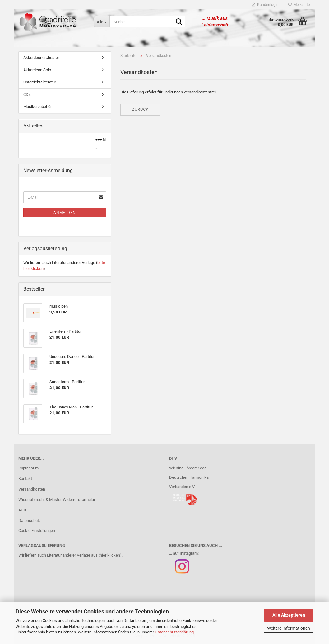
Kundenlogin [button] (265, 5)
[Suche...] (102, 22)
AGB (22, 510)
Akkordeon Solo (37, 70)
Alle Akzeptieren (289, 615)
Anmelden (65, 213)
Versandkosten (32, 489)
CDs (27, 94)
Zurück (140, 109)
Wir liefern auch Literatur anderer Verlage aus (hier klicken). (70, 555)
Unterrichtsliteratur (40, 82)
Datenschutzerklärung (174, 632)
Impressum (28, 468)
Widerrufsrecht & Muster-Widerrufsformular (57, 499)
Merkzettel (299, 5)
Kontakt (25, 479)
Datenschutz (30, 521)
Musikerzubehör (37, 107)
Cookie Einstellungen (37, 531)
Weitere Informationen (289, 628)
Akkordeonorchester (41, 57)
